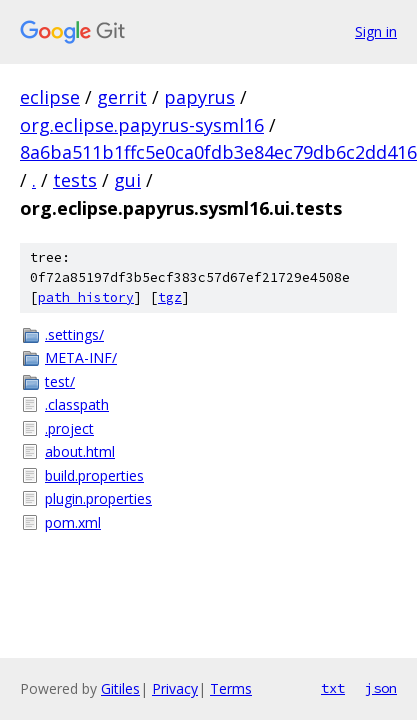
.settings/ (74, 334)
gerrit (122, 97)
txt (333, 688)
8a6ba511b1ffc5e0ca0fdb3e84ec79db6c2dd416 (218, 152)
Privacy (175, 688)
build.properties (94, 475)
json (381, 688)
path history (86, 297)
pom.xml (73, 522)
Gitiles (120, 688)
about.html (80, 451)
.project (69, 428)
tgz (170, 297)
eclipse (50, 97)
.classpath (77, 404)
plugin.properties (98, 498)
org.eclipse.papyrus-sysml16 (142, 125)
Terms (231, 688)
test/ (60, 381)
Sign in (376, 31)
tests (75, 180)
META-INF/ (81, 357)
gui (127, 180)
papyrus (199, 97)
